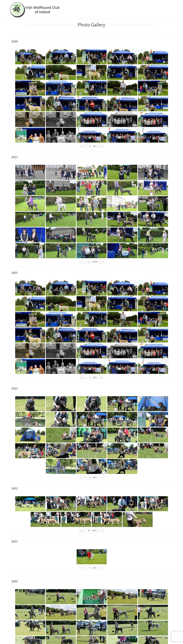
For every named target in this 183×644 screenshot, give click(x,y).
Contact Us (162, 7)
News (146, 7)
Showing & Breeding (126, 7)
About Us (103, 7)
